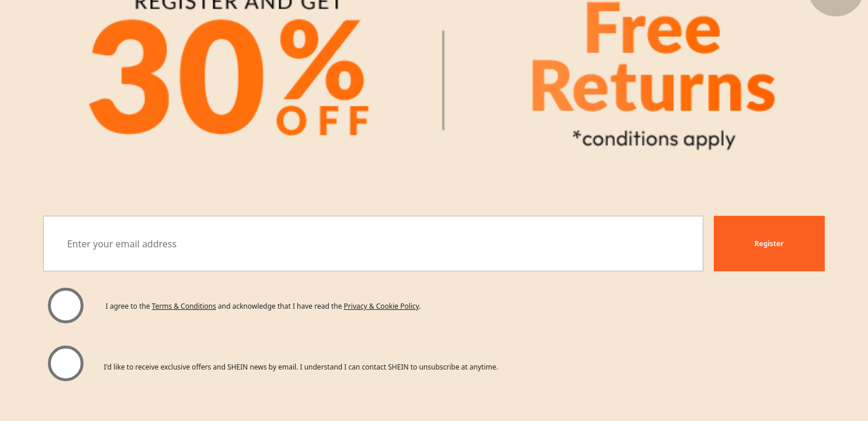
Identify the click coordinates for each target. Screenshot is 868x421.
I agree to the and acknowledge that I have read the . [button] (263, 306)
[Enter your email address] (373, 244)
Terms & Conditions (184, 306)
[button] (769, 244)
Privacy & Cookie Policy (382, 306)
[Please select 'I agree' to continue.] (66, 305)
